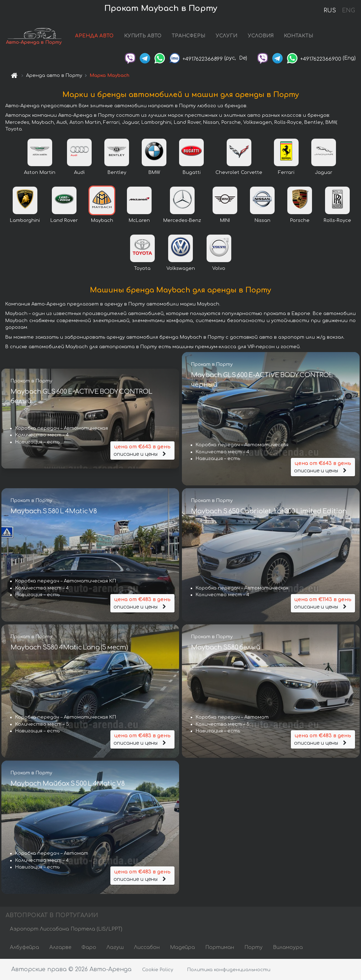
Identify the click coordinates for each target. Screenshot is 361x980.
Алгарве (60, 947)
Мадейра (182, 947)
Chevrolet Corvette (239, 173)
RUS (330, 11)
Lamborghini (25, 221)
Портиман (220, 947)
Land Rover (64, 221)
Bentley (117, 173)
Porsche (300, 221)
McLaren (139, 221)
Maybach (102, 221)
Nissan (262, 221)
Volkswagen (181, 269)
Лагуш (115, 947)
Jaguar (324, 173)
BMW (154, 173)
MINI (225, 221)
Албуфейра (25, 947)
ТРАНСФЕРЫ (190, 36)
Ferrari (286, 173)
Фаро (89, 947)
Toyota (142, 269)
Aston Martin (40, 173)
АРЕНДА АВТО (96, 36)
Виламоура (288, 947)
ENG (348, 11)
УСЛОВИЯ (262, 36)
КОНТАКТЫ (300, 36)
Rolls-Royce (337, 221)
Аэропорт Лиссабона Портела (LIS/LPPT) (66, 929)
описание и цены (142, 450)
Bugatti (192, 173)
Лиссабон (147, 947)
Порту (253, 947)
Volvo (219, 269)
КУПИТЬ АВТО (144, 36)
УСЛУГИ (228, 36)
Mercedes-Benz (182, 221)
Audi (79, 173)
